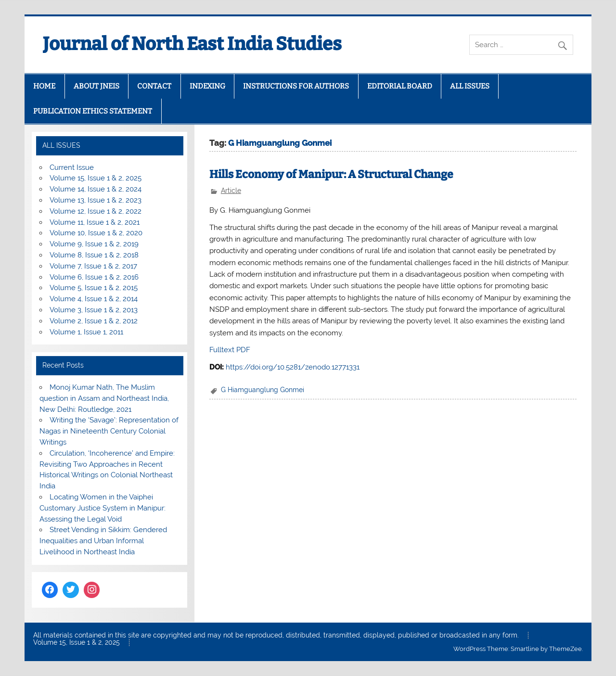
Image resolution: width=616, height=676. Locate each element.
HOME (44, 86)
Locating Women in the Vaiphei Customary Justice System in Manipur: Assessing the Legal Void (103, 508)
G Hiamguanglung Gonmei (263, 390)
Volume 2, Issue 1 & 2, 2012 (94, 321)
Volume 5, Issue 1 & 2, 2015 (94, 288)
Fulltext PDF (230, 350)
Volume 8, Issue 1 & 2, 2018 (94, 255)
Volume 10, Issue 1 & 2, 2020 (96, 233)
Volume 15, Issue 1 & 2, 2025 (96, 178)
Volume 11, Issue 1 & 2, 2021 (95, 222)
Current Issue (72, 167)
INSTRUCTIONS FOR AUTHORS (296, 86)
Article (231, 191)
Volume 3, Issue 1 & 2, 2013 (94, 310)
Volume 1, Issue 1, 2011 (86, 332)
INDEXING (207, 86)
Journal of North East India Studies (192, 44)
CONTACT (154, 86)
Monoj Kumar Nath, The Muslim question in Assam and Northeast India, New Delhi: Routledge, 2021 (104, 398)
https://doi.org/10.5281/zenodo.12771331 (293, 367)
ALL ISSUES (470, 86)
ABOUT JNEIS (96, 86)
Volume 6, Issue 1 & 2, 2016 (94, 277)
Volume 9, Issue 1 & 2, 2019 (94, 244)
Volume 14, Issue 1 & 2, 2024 (96, 189)
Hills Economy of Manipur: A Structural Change (331, 174)
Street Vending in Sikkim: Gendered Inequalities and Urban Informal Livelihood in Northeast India (103, 541)
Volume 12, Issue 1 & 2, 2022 (96, 211)
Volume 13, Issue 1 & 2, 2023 (96, 200)
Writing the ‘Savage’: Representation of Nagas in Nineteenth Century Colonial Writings (109, 431)
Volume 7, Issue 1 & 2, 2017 (93, 266)
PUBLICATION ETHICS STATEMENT (93, 111)
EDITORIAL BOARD (400, 86)
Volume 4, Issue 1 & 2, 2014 (94, 299)
